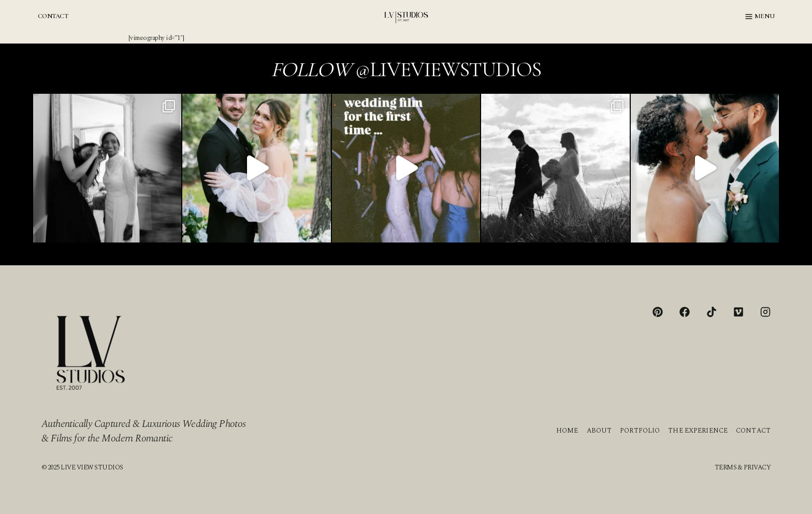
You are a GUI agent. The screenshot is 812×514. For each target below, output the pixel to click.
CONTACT (53, 16)
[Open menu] (760, 17)
